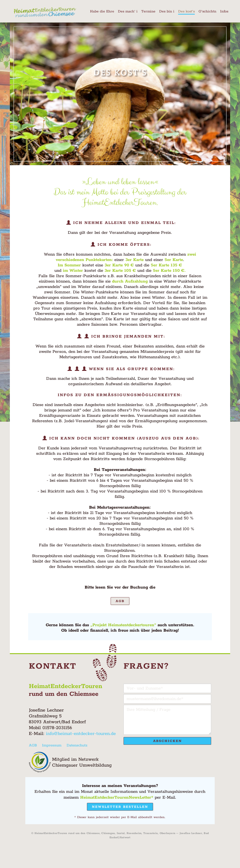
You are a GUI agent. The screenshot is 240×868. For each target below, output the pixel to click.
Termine (148, 11)
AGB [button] (120, 601)
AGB (33, 745)
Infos (224, 11)
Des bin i (167, 11)
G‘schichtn (207, 11)
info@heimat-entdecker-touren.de (81, 734)
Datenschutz (77, 745)
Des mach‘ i (128, 11)
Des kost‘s (186, 11)
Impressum (52, 745)
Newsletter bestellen (120, 807)
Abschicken (167, 741)
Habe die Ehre (102, 11)
